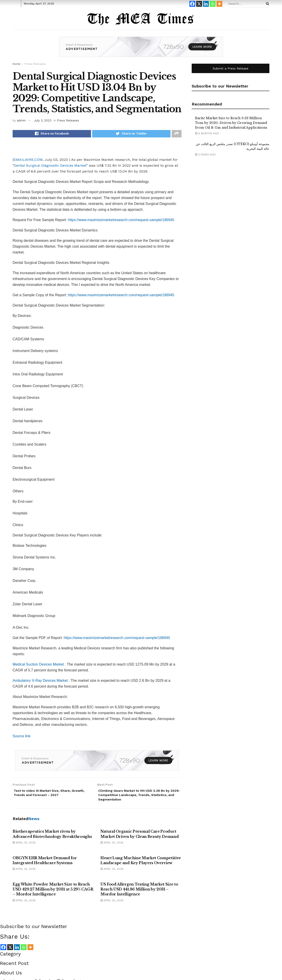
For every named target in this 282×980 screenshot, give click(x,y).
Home (17, 64)
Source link (22, 737)
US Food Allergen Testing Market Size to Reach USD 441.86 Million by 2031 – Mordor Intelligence (139, 893)
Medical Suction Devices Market (38, 665)
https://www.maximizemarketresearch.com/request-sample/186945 (121, 221)
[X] (199, 4)
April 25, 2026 (24, 846)
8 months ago (207, 133)
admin (21, 120)
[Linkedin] (206, 4)
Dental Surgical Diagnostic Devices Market (50, 167)
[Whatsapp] (213, 4)
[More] (219, 4)
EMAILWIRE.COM (28, 161)
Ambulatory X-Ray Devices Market (40, 682)
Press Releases (35, 64)
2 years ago (205, 155)
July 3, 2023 (43, 120)
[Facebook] (192, 4)
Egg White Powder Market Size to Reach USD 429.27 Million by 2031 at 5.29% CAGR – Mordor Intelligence (53, 893)
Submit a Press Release (231, 68)
